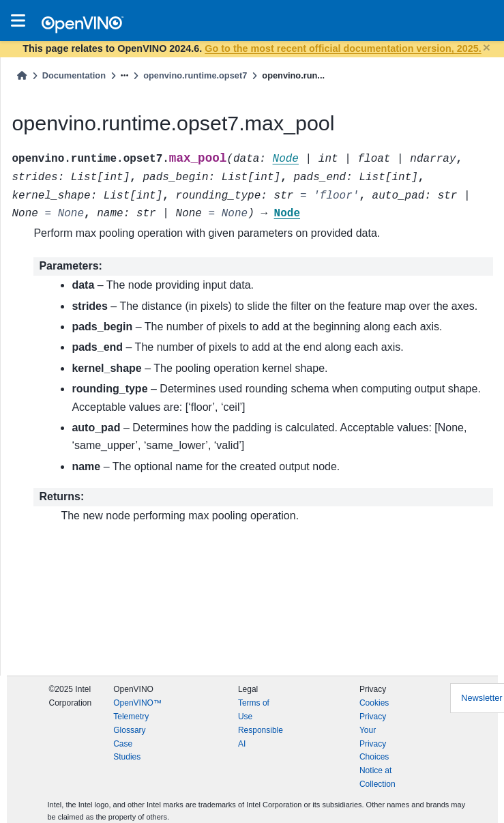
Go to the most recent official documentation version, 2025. (343, 48)
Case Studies (127, 751)
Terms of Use (254, 710)
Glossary (129, 730)
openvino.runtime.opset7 (195, 75)
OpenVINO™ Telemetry (137, 710)
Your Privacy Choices (374, 744)
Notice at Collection (377, 777)
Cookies (374, 703)
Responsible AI (261, 737)
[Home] (22, 75)
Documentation (74, 75)
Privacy (373, 717)
